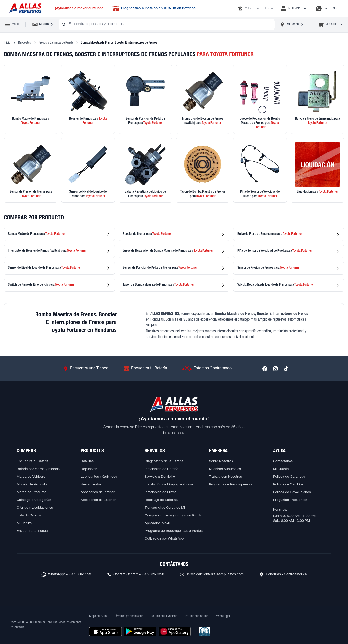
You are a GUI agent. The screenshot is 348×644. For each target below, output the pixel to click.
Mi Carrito (24, 523)
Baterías (87, 462)
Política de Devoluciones (292, 492)
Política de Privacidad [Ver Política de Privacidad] (164, 616)
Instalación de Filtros (161, 492)
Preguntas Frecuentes (290, 500)
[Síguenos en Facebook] (265, 369)
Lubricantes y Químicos (99, 477)
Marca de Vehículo (31, 477)
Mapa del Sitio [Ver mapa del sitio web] (98, 616)
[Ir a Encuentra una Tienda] (86, 369)
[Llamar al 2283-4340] (255, 8)
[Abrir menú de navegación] (12, 24)
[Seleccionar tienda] (292, 24)
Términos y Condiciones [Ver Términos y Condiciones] (129, 616)
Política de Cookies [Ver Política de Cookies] (196, 616)
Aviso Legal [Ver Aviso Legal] (223, 616)
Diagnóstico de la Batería (164, 462)
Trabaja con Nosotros (225, 477)
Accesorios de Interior (98, 492)
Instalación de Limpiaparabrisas (169, 485)
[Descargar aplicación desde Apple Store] (105, 631)
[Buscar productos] (64, 24)
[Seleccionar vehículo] (43, 24)
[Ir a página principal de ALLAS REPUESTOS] (25, 8)
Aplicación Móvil (157, 523)
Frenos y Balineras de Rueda (56, 43)
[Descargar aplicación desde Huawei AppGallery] (175, 631)
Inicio (7, 43)
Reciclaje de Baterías (161, 500)
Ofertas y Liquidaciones (35, 508)
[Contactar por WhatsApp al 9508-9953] (327, 8)
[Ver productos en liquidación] (317, 170)
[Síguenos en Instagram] (275, 369)
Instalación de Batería (162, 469)
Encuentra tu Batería (33, 462)
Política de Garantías (289, 477)
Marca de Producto (32, 492)
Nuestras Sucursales (225, 469)
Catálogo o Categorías (34, 500)
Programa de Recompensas (231, 485)
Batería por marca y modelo (38, 469)
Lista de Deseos (29, 516)
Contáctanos (283, 462)
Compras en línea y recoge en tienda (173, 516)
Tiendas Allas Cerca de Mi (165, 508)
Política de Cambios (288, 485)
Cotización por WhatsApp (164, 539)
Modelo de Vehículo (32, 485)
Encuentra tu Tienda (32, 531)
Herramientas (91, 485)
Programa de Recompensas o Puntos (174, 531)
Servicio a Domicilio (160, 477)
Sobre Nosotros (221, 462)
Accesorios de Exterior (98, 500)
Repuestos (25, 43)
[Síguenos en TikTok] (286, 369)
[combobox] (167, 24)
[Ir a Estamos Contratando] (207, 369)
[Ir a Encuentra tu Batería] (145, 369)
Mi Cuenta (281, 469)
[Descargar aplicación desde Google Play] (140, 631)
